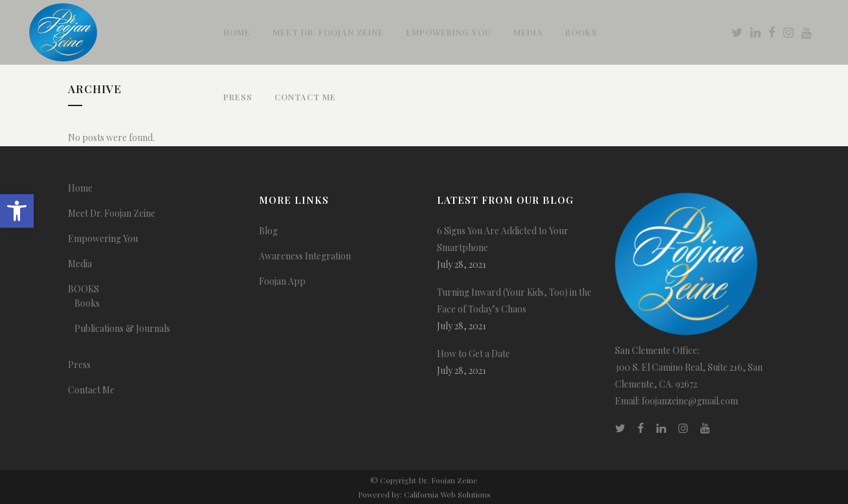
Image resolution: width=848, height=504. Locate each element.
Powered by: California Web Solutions (424, 494)
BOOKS (84, 289)
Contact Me (91, 390)
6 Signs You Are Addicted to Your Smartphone (503, 239)
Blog (268, 231)
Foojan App (282, 281)
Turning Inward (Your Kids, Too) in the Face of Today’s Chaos (514, 301)
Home (80, 188)
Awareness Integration (305, 256)
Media (80, 264)
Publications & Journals (122, 328)
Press (79, 365)
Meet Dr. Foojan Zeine (112, 213)
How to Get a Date (474, 354)
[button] (17, 211)
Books (87, 303)
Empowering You (103, 238)
